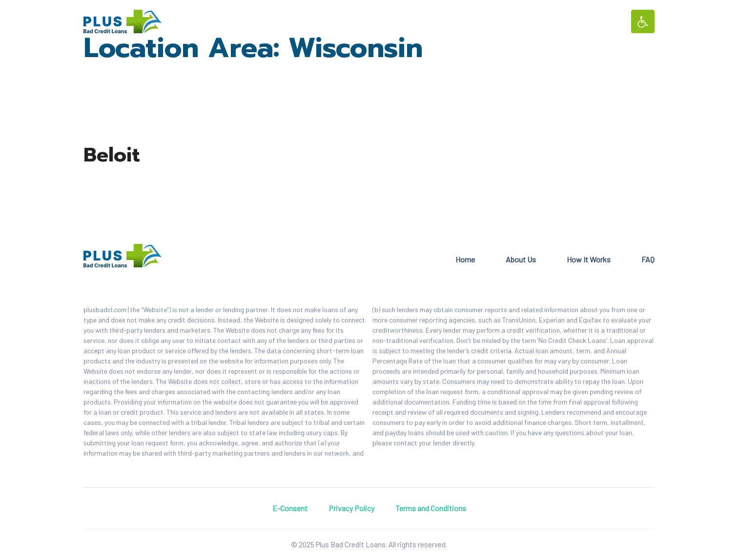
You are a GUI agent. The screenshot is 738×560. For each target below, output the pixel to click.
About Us (521, 259)
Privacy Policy (351, 508)
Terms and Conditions (431, 508)
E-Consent (290, 508)
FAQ (648, 259)
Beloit (112, 155)
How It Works (589, 259)
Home (465, 259)
